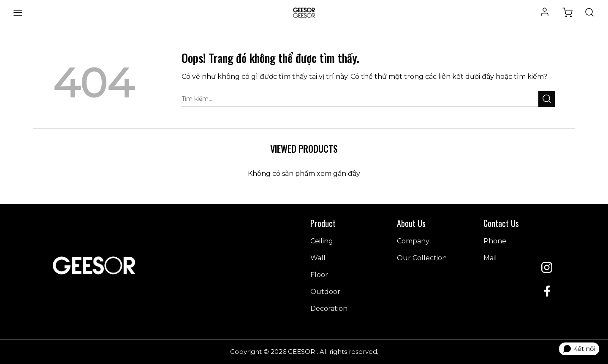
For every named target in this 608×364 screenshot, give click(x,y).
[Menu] (18, 12)
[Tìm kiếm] (589, 13)
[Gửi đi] (547, 99)
